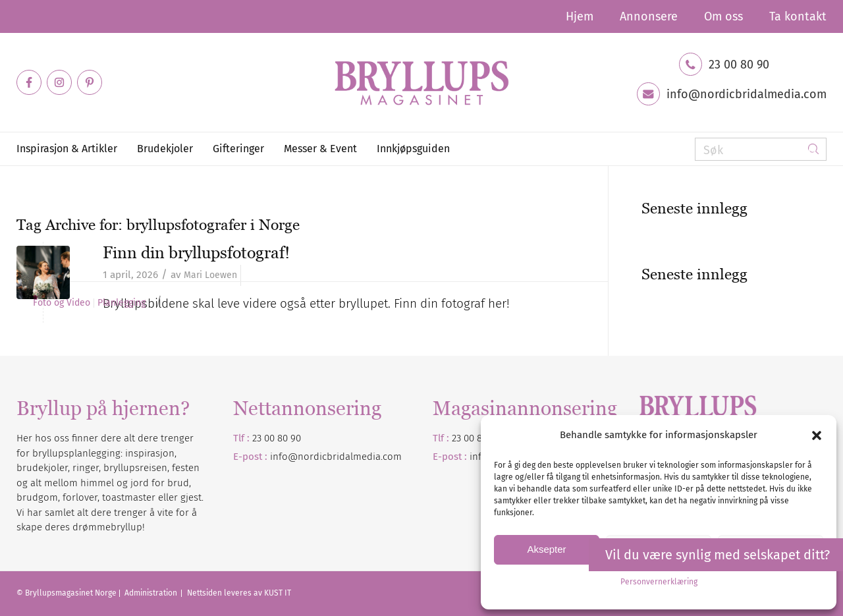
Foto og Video (62, 303)
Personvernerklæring (659, 582)
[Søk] (761, 149)
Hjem (580, 16)
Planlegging (122, 303)
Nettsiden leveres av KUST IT (239, 593)
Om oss (723, 16)
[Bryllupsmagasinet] (421, 82)
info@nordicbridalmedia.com (747, 94)
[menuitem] (580, 16)
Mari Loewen (210, 275)
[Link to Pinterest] (90, 82)
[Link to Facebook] (29, 82)
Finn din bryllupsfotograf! (196, 252)
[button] (817, 435)
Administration (152, 593)
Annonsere (649, 16)
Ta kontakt (798, 16)
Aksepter (546, 549)
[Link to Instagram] (59, 82)
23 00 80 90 (739, 65)
